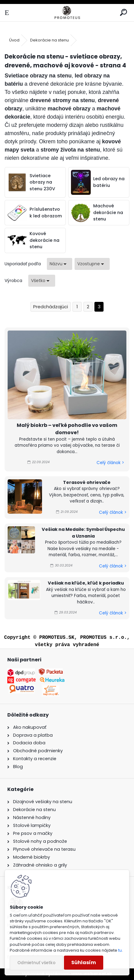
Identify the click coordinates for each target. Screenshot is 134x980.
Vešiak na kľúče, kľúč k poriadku (86, 583)
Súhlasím (84, 962)
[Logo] (67, 13)
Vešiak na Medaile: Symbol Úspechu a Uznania (83, 533)
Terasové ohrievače (87, 482)
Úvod (14, 40)
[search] (123, 13)
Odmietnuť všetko (36, 963)
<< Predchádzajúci (51, 307)
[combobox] (60, 264)
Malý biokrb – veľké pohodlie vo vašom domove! (67, 429)
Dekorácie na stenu (49, 40)
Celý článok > (110, 463)
